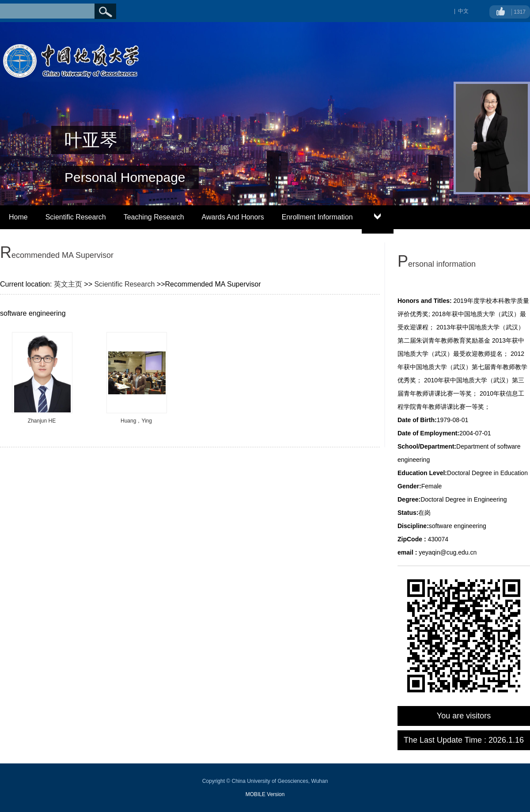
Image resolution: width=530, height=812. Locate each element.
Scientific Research (76, 217)
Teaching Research (154, 217)
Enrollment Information (317, 217)
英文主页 (68, 284)
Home (18, 217)
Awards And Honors (233, 217)
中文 (463, 11)
